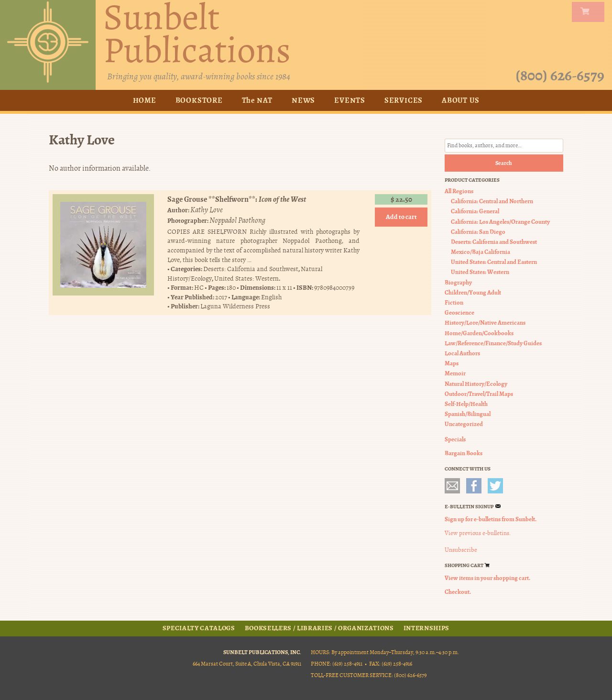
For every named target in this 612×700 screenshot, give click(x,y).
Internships (426, 628)
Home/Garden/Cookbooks (479, 333)
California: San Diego (478, 232)
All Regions (459, 191)
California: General (475, 211)
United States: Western (246, 279)
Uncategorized (464, 424)
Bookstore (199, 100)
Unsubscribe (461, 550)
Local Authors (462, 353)
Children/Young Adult (473, 292)
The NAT (257, 100)
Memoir (455, 373)
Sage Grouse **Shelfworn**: (237, 199)
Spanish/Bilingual (468, 414)
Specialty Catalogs (199, 628)
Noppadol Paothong (237, 220)
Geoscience (459, 312)
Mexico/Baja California (481, 252)
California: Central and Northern (492, 201)
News (303, 100)
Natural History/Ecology (476, 384)
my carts (590, 12)
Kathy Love (207, 210)
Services (404, 100)
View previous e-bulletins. (478, 533)
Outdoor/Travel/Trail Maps (479, 394)
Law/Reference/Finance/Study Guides (493, 343)
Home (145, 100)
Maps (452, 363)
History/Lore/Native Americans (485, 323)
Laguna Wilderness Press (235, 307)
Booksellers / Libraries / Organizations (319, 628)
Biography (458, 282)
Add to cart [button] (401, 217)
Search (504, 163)
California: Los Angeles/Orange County (500, 222)
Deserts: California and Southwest (251, 269)
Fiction (454, 302)
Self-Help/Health (466, 404)
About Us (460, 100)
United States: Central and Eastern (494, 262)
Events (350, 100)
